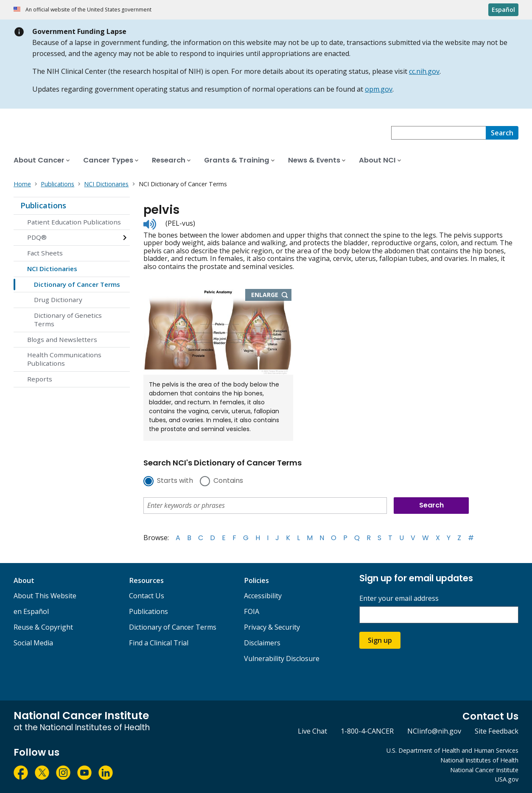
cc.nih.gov (424, 71)
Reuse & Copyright (43, 627)
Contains (228, 481)
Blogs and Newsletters (62, 339)
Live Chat (312, 731)
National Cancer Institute (484, 770)
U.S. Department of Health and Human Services (452, 750)
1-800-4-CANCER (367, 731)
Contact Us (147, 596)
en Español (31, 611)
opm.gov (379, 89)
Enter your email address (399, 598)
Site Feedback (497, 731)
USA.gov (507, 779)
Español (503, 10)
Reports (40, 379)
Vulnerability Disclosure (282, 658)
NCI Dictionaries (52, 269)
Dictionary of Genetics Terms (68, 319)
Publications (43, 205)
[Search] (502, 133)
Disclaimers (262, 643)
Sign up (380, 640)
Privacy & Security (272, 627)
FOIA (252, 611)
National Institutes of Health (479, 760)
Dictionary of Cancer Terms (77, 284)
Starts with (175, 481)
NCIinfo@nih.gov (434, 731)
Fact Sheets (45, 253)
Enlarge (272, 295)
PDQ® (37, 237)
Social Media (33, 643)
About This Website (45, 596)
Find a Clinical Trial (159, 643)
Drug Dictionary (58, 300)
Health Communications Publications (64, 359)
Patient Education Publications (74, 222)
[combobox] (438, 133)
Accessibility (263, 596)
